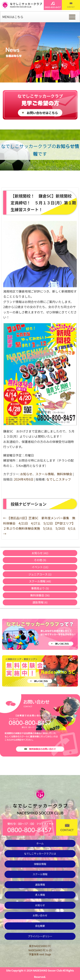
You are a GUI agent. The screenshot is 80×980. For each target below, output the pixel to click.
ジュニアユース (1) (40, 574)
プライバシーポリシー (40, 936)
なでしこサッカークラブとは (40, 853)
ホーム (40, 843)
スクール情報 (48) (40, 581)
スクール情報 (45, 474)
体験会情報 (40, 864)
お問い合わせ (40, 915)
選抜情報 (40, 885)
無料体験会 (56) (40, 595)
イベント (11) (40, 567)
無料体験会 (65, 474)
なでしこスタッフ (59, 479)
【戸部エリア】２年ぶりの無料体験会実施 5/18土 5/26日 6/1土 (39, 528)
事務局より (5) (40, 588)
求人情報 (40, 895)
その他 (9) (40, 560)
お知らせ (26, 474)
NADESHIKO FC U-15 (40, 950)
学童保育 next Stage (40, 954)
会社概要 (40, 926)
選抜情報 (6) (40, 602)
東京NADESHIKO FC (40, 946)
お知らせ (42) (40, 553)
